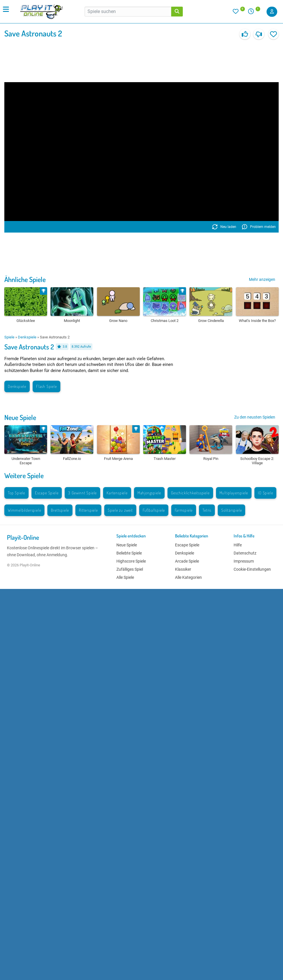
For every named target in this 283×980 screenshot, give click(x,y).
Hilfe (238, 545)
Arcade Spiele (187, 561)
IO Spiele (265, 493)
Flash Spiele (46, 386)
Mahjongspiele (149, 493)
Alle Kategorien (188, 577)
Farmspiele (184, 510)
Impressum (244, 561)
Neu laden (224, 227)
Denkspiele (27, 337)
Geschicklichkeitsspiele (190, 493)
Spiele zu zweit (120, 510)
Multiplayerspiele (234, 493)
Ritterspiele (88, 510)
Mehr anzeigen (262, 279)
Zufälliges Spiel (130, 569)
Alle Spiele (125, 577)
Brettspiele (60, 510)
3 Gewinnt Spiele (82, 493)
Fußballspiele (154, 510)
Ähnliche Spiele (25, 279)
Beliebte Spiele (129, 553)
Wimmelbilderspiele (24, 510)
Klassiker (183, 569)
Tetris (207, 510)
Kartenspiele (117, 493)
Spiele (9, 337)
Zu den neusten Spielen (255, 417)
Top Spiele (16, 493)
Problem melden (259, 227)
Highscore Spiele (131, 561)
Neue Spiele (20, 417)
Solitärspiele (231, 510)
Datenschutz (245, 553)
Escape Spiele (47, 493)
